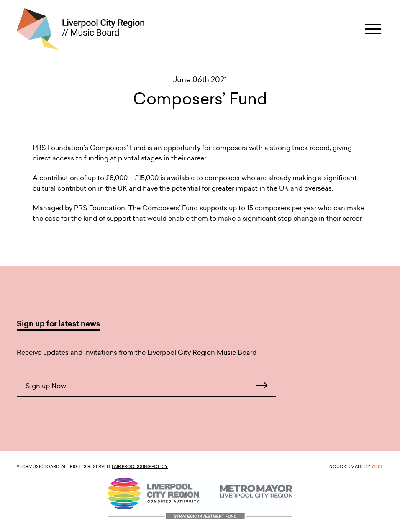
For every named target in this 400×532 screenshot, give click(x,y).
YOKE (377, 466)
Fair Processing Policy (140, 466)
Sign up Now (151, 386)
